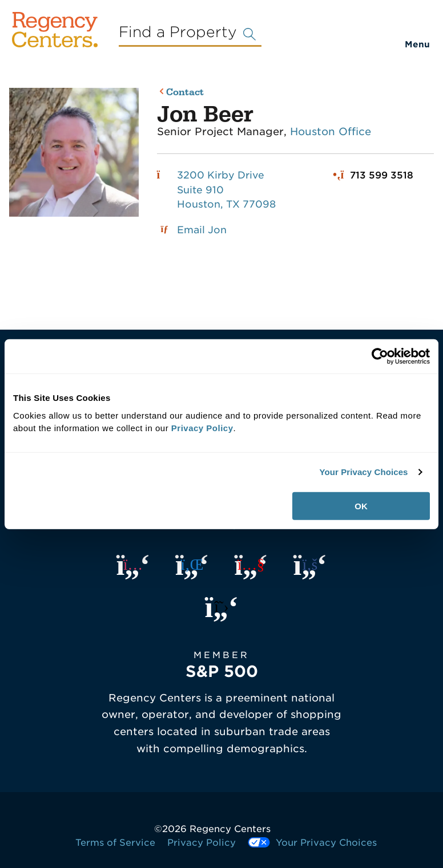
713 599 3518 (382, 175)
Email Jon (202, 230)
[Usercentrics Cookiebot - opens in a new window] (380, 356)
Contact (185, 93)
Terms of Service (115, 843)
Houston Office (331, 131)
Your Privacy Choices (363, 472)
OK (361, 506)
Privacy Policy (202, 843)
